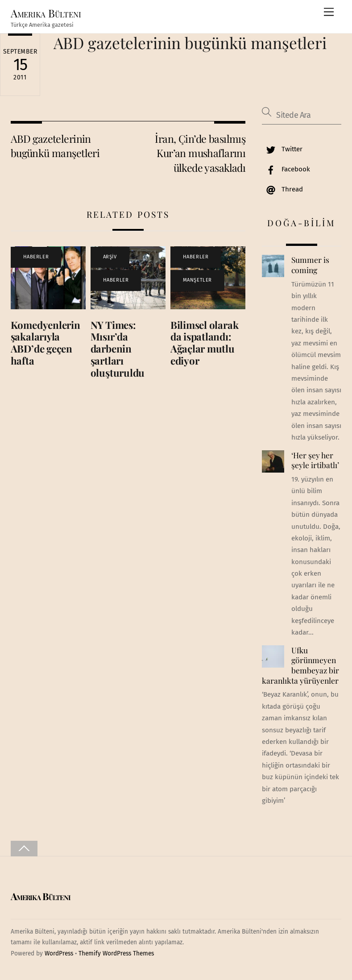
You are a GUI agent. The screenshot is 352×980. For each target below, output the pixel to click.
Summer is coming (310, 265)
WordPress (59, 953)
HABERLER (36, 257)
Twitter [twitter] (282, 149)
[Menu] (329, 12)
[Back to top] (24, 849)
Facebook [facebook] (286, 169)
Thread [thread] (282, 189)
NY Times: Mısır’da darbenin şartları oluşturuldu (118, 349)
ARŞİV (110, 257)
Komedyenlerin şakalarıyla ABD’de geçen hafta (46, 343)
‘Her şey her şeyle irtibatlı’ (315, 460)
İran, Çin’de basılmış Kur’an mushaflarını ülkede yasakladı (200, 153)
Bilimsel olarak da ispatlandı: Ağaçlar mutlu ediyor (205, 343)
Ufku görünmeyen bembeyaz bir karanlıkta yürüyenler (300, 665)
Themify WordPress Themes (116, 953)
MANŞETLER (197, 280)
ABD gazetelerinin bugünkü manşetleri (190, 43)
